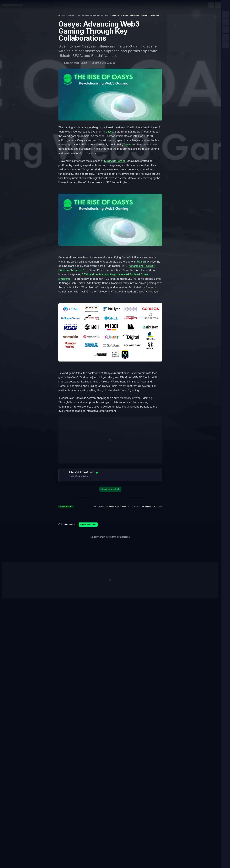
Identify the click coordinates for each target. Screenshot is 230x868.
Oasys (109, 132)
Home (61, 15)
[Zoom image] (110, 220)
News (71, 15)
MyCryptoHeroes (115, 161)
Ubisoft (142, 262)
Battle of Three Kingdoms (93, 15)
